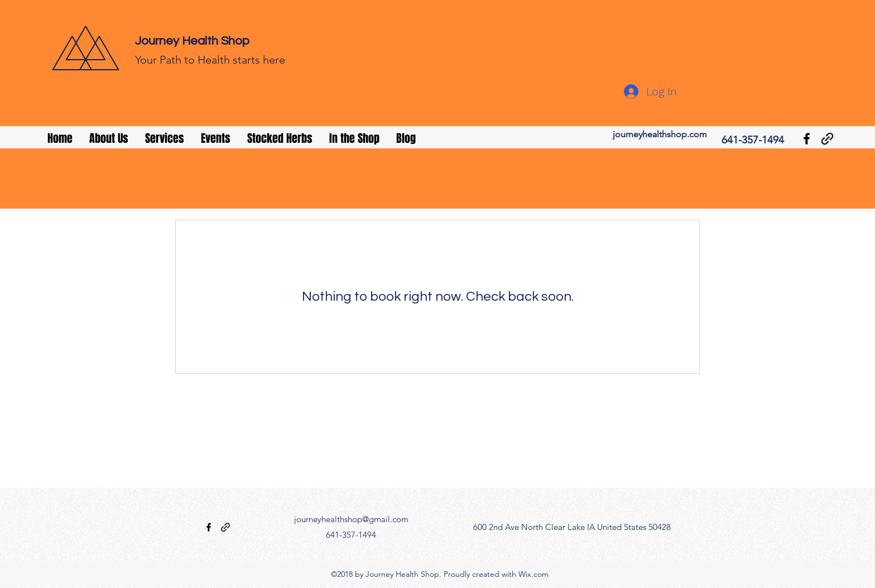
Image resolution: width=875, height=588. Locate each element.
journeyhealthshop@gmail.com (351, 519)
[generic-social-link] (827, 139)
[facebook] (807, 139)
